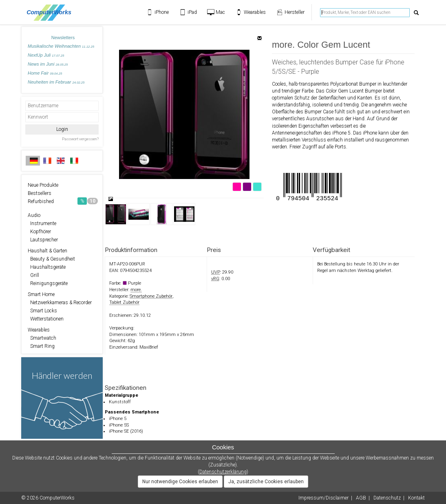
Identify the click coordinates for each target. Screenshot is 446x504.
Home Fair (45, 73)
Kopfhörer (39, 232)
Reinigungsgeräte (48, 283)
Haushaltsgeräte (47, 267)
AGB (361, 498)
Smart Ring (41, 346)
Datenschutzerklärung (223, 472)
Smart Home (41, 294)
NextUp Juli (46, 55)
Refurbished (63, 201)
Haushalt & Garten (47, 251)
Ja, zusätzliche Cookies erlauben (266, 482)
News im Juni (48, 64)
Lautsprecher (43, 240)
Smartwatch (42, 338)
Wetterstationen (46, 319)
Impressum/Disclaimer (323, 498)
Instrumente (42, 223)
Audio (34, 215)
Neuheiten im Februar (56, 82)
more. (136, 290)
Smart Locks (42, 311)
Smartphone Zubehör (151, 296)
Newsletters (63, 38)
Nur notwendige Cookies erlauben (180, 482)
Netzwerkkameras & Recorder (60, 303)
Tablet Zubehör (124, 302)
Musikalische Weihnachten (61, 46)
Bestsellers (40, 193)
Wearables (39, 330)
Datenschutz (387, 498)
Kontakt (416, 498)
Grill (33, 275)
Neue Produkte (43, 185)
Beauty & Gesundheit (51, 259)
